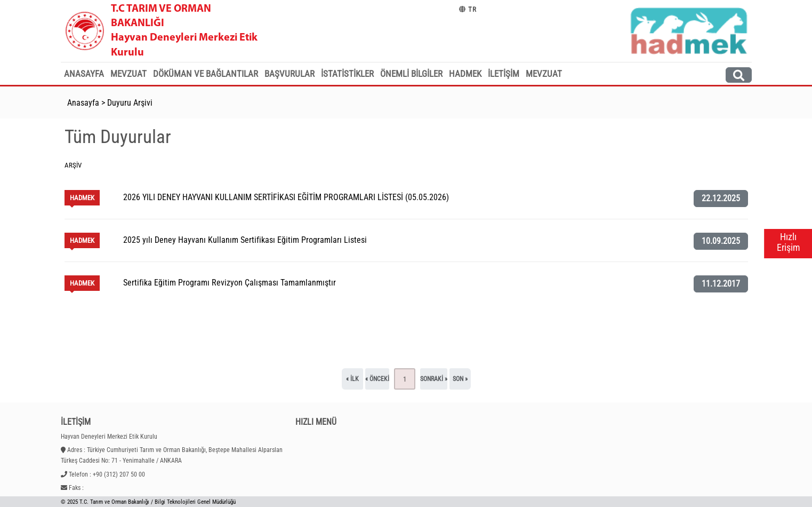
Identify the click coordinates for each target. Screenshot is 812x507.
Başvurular (290, 74)
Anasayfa (84, 74)
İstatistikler (347, 74)
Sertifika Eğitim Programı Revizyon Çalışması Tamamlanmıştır (230, 283)
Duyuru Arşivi (130, 103)
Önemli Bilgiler (411, 74)
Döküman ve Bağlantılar (206, 74)
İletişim (504, 74)
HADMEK (465, 74)
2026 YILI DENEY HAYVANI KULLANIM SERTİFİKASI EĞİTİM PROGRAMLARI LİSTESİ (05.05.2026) (286, 197)
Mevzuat (128, 74)
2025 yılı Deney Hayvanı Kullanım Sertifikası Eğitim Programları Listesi (245, 240)
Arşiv (73, 165)
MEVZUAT (544, 74)
